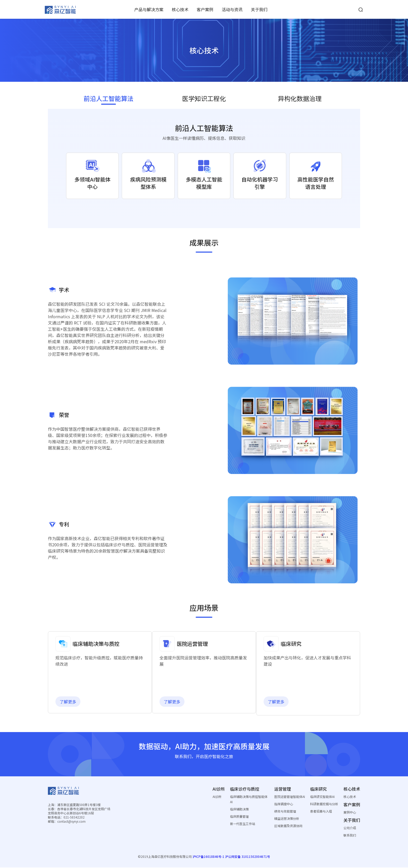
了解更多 (72, 702)
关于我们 (259, 9)
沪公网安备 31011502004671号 (248, 857)
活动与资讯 (232, 9)
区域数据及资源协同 (288, 826)
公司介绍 (350, 828)
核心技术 (180, 9)
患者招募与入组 (321, 812)
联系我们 (350, 836)
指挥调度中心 (284, 804)
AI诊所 (217, 797)
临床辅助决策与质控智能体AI (249, 800)
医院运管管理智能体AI (290, 797)
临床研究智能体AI (322, 797)
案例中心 (350, 813)
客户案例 (205, 9)
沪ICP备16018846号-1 (208, 857)
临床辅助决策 (239, 810)
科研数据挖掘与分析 (324, 804)
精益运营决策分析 (287, 819)
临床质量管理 (239, 817)
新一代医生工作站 (243, 824)
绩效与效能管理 (285, 812)
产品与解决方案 (149, 9)
